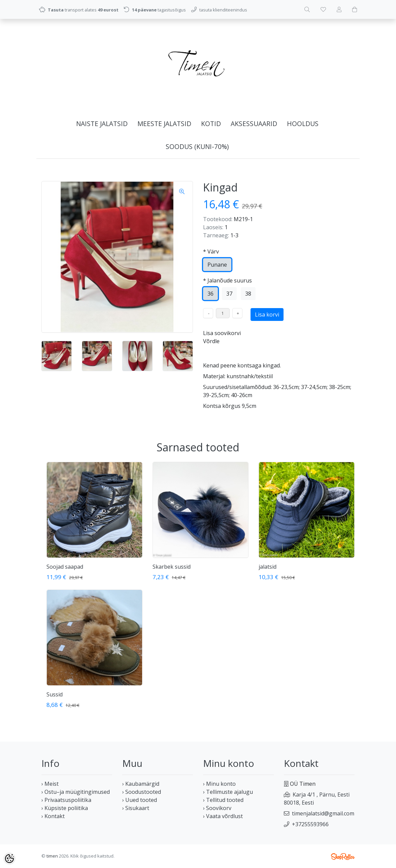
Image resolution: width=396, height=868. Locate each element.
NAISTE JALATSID (102, 124)
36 (210, 294)
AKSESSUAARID (254, 124)
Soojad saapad (65, 567)
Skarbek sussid (172, 567)
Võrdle (211, 341)
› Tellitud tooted (223, 800)
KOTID (211, 124)
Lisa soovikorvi (222, 333)
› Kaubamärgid (141, 784)
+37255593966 (310, 824)
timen (52, 856)
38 (248, 294)
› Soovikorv (217, 808)
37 (229, 294)
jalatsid (268, 567)
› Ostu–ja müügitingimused (76, 792)
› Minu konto (219, 784)
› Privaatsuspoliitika (66, 800)
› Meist (50, 784)
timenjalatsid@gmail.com (323, 813)
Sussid (55, 694)
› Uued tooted (140, 800)
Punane (217, 265)
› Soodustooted (142, 792)
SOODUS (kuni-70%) (197, 146)
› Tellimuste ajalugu (228, 792)
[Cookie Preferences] (9, 859)
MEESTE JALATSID (164, 124)
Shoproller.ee (343, 857)
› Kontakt (53, 816)
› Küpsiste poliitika (65, 808)
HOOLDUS (303, 124)
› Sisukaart (136, 808)
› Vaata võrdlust (223, 816)
